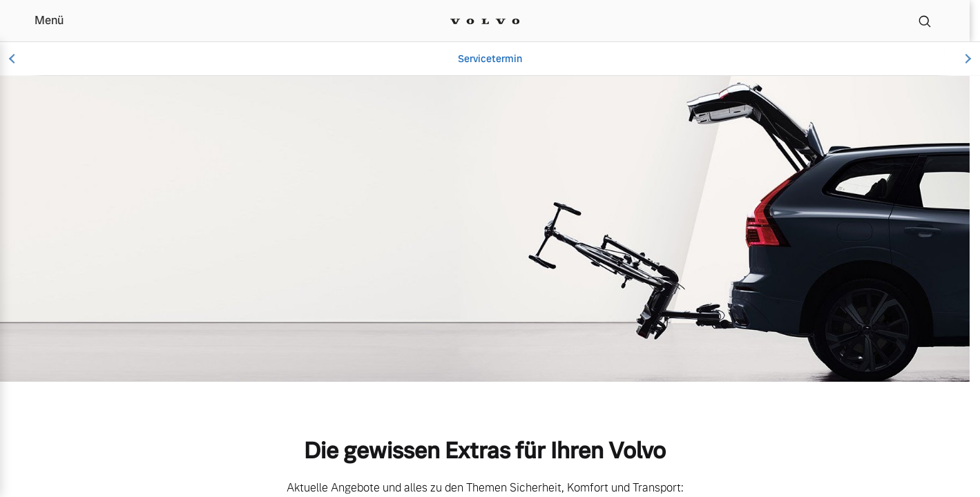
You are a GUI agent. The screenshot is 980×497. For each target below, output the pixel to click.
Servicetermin (490, 59)
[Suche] (925, 21)
